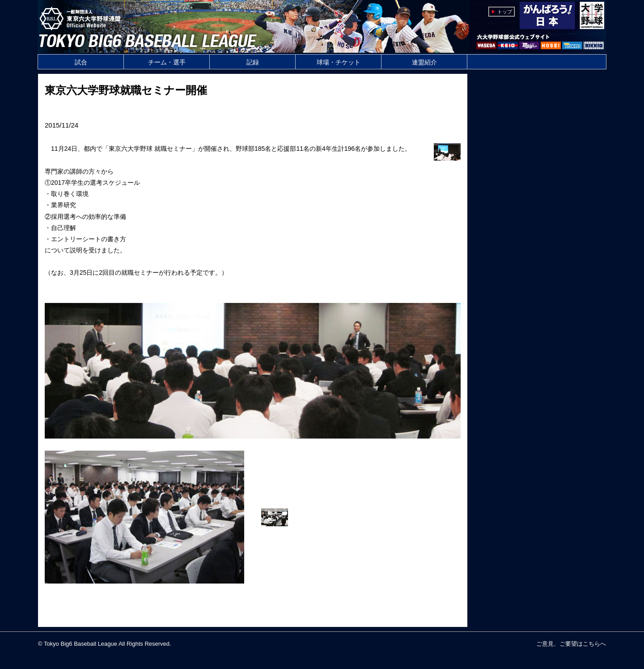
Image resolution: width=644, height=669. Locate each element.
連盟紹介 (424, 62)
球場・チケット (339, 62)
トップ (505, 12)
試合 (81, 62)
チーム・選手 (167, 62)
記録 (253, 62)
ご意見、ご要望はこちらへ (571, 644)
